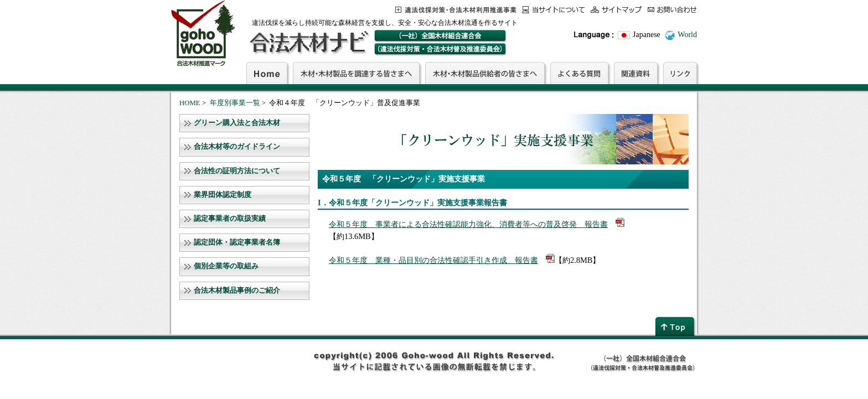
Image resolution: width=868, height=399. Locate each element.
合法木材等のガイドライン (237, 147)
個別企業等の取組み (226, 266)
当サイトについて (554, 10)
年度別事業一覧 (235, 103)
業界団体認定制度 (223, 195)
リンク (680, 73)
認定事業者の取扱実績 (230, 219)
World (687, 35)
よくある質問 (579, 73)
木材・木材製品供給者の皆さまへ (485, 73)
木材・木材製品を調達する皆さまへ (356, 73)
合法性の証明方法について (237, 171)
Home (267, 73)
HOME (190, 103)
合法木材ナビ (309, 43)
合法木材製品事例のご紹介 (237, 291)
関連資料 (636, 73)
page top (676, 326)
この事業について (456, 10)
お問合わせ (672, 10)
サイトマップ (616, 10)
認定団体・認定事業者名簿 (237, 242)
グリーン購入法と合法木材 (237, 123)
